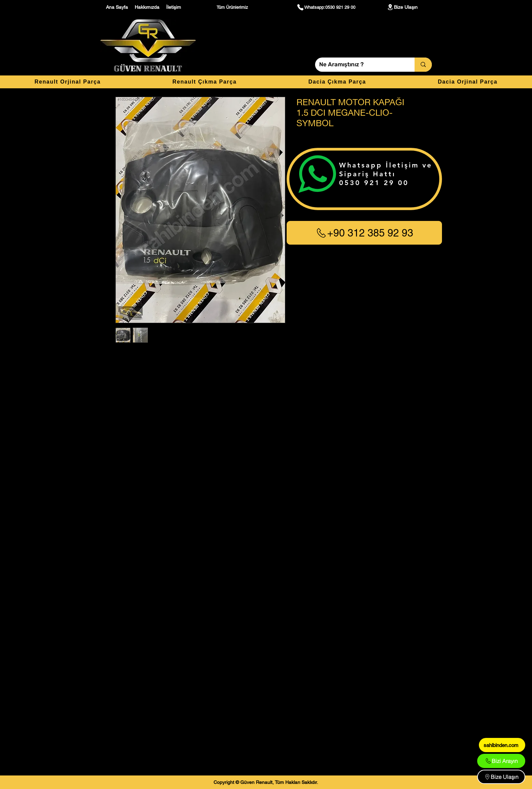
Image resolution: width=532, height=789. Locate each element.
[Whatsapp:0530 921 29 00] (326, 7)
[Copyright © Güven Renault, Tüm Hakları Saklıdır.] (266, 782)
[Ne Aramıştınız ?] (360, 65)
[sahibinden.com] (502, 745)
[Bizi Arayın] (501, 761)
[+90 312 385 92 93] (364, 233)
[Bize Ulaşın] (402, 7)
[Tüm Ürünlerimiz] (233, 7)
